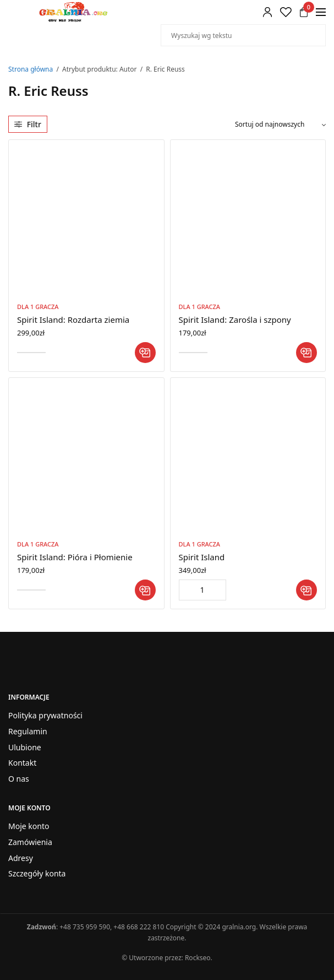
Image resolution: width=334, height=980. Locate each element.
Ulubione (25, 747)
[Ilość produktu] (202, 590)
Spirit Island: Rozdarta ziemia (73, 320)
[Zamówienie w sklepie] (280, 124)
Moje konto (29, 826)
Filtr (28, 124)
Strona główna (31, 69)
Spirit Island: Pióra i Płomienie (75, 557)
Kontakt (22, 763)
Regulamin (28, 731)
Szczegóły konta (37, 873)
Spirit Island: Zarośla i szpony (235, 320)
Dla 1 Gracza (38, 307)
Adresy (21, 857)
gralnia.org (239, 927)
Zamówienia (30, 841)
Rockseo (198, 958)
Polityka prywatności (45, 715)
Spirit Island (202, 557)
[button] (145, 353)
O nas (19, 779)
